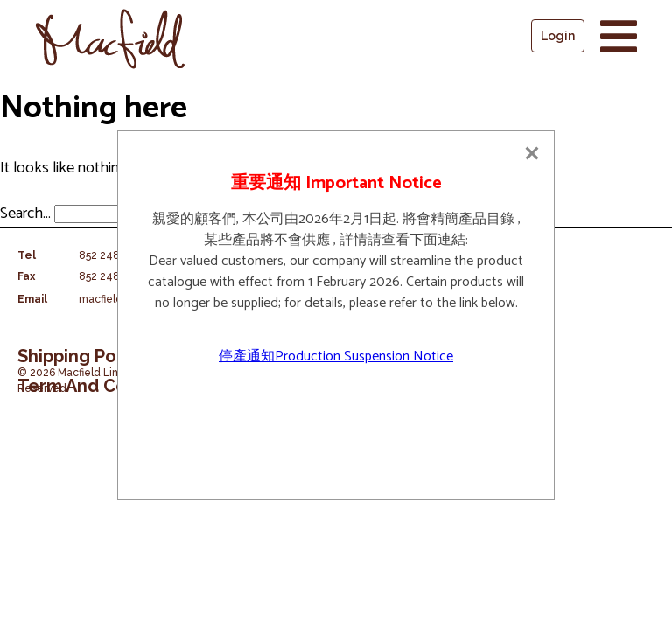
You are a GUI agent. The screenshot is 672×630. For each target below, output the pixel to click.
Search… (25, 213)
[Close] (532, 153)
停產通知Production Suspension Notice (336, 357)
